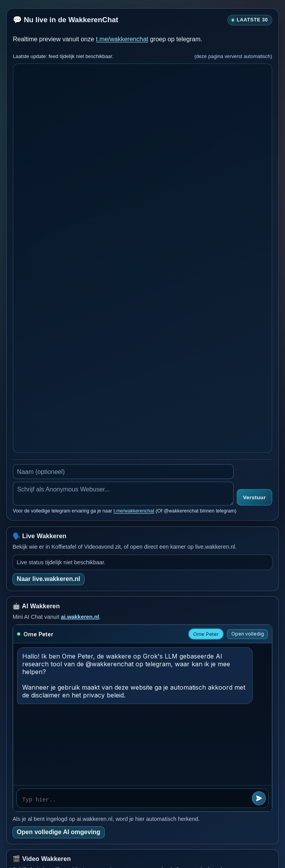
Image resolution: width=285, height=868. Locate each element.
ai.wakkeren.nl (80, 617)
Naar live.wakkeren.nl (48, 579)
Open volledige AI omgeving (59, 832)
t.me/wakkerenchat (122, 39)
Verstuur (254, 497)
